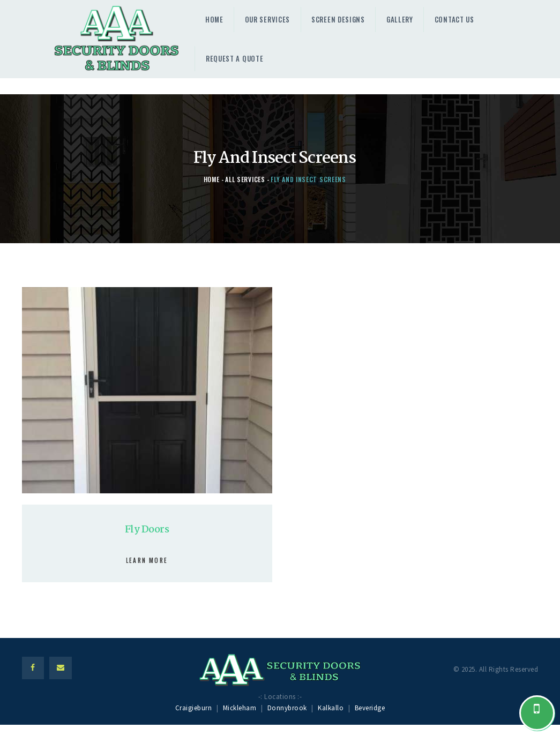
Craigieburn (194, 708)
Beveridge (370, 708)
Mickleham (240, 708)
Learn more (147, 560)
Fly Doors (147, 530)
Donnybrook (287, 708)
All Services (245, 179)
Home (212, 179)
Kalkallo (331, 708)
